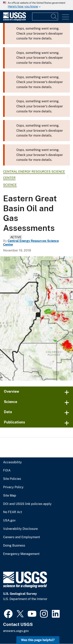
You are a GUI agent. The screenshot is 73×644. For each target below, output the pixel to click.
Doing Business (14, 546)
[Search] (54, 17)
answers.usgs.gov (16, 631)
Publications (15, 422)
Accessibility (12, 462)
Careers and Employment (22, 537)
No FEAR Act (13, 512)
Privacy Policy (13, 487)
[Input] (45, 17)
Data (8, 412)
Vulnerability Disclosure (20, 529)
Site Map (10, 496)
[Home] (15, 20)
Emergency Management (21, 554)
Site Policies (12, 479)
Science (10, 185)
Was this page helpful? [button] (38, 640)
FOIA (7, 471)
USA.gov (9, 520)
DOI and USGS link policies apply (27, 504)
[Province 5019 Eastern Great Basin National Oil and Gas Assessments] (36, 318)
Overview (11, 391)
